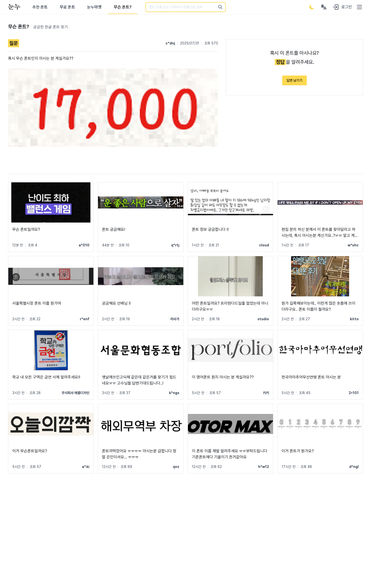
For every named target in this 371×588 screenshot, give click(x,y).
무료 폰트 (67, 7)
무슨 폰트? (123, 7)
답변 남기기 (295, 80)
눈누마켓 (94, 7)
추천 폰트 (40, 7)
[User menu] (324, 7)
